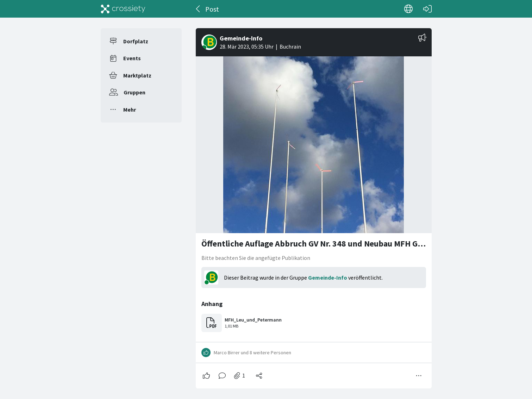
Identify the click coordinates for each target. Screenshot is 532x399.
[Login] (427, 9)
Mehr (130, 110)
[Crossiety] (123, 9)
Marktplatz (137, 75)
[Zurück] (198, 9)
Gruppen (134, 92)
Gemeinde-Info (328, 278)
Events (132, 58)
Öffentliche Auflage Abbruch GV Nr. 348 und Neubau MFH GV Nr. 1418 (328, 244)
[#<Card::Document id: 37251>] (314, 205)
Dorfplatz (136, 41)
